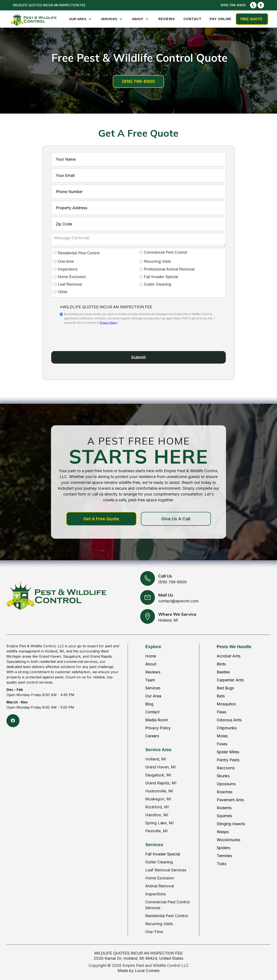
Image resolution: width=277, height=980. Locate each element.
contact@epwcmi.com (178, 601)
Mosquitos (226, 704)
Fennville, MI (156, 831)
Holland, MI (156, 759)
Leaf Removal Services (166, 870)
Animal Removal (160, 886)
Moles (222, 736)
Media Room (157, 720)
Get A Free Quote (101, 519)
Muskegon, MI (158, 799)
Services (153, 688)
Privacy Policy (108, 323)
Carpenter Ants (230, 680)
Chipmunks (227, 728)
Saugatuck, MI (158, 775)
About (151, 664)
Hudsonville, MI (159, 791)
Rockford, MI (157, 807)
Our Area (153, 696)
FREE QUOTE (251, 19)
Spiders (223, 848)
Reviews (153, 672)
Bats (221, 696)
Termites (224, 856)
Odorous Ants (229, 720)
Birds (221, 664)
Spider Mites (228, 752)
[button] (81, 19)
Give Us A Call (176, 519)
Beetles (223, 672)
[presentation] (93, 334)
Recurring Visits (159, 924)
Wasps (223, 832)
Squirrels (224, 816)
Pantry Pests (228, 760)
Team (150, 680)
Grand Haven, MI (160, 767)
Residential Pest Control (167, 916)
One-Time (154, 932)
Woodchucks (228, 840)
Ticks (222, 864)
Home (151, 656)
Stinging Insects (231, 824)
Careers (152, 736)
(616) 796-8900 (233, 5)
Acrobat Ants (229, 656)
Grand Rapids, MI (161, 783)
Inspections (155, 894)
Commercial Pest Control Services (167, 905)
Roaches (224, 792)
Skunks (223, 776)
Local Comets (147, 971)
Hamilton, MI (157, 815)
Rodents (224, 808)
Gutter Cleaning (159, 862)
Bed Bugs (225, 688)
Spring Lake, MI (159, 823)
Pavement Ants (230, 800)
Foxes (222, 744)
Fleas (221, 712)
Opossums (226, 784)
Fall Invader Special (163, 854)
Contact (152, 712)
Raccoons (226, 768)
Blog (149, 704)
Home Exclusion (160, 878)
